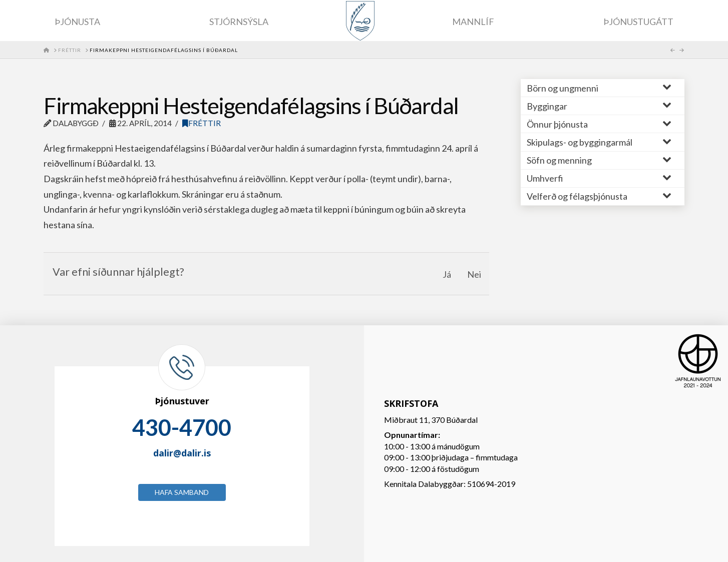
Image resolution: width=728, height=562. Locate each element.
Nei (474, 274)
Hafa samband (182, 492)
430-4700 (182, 427)
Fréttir (202, 123)
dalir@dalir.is (182, 453)
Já (447, 274)
